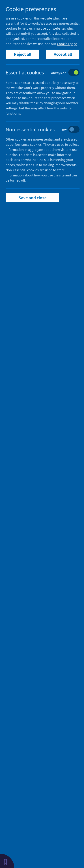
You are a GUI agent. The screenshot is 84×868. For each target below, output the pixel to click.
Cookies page (67, 44)
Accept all (63, 54)
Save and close (33, 198)
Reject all (23, 54)
